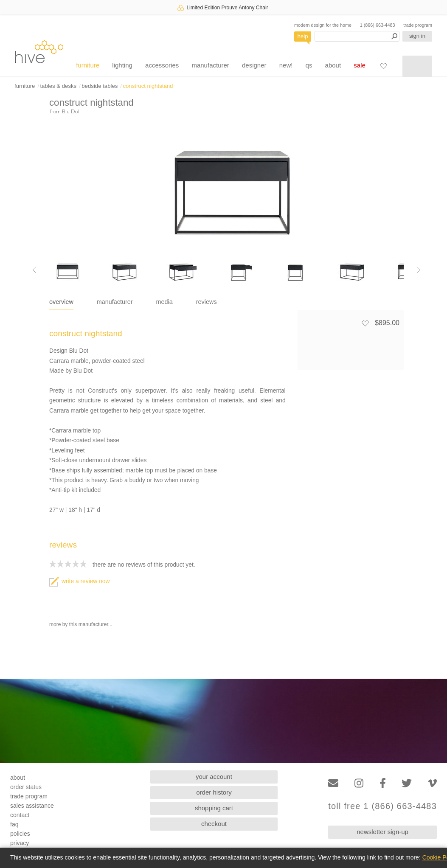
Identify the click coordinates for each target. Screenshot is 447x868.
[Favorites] (383, 66)
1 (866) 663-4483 (378, 25)
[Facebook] (383, 783)
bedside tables (100, 86)
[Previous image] (34, 270)
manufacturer (210, 65)
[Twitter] (407, 783)
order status (26, 787)
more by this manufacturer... (81, 624)
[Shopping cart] (417, 66)
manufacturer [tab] (115, 302)
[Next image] (419, 270)
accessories (162, 65)
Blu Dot (71, 111)
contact (20, 815)
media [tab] (164, 302)
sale (360, 65)
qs (309, 65)
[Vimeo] (432, 783)
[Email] (333, 783)
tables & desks (58, 86)
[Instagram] (359, 783)
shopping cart (214, 808)
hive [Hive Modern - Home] (39, 52)
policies (20, 834)
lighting (122, 65)
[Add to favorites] (365, 323)
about (333, 65)
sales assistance (32, 806)
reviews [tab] (207, 302)
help (303, 36)
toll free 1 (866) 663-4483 (382, 806)
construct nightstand (148, 86)
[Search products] (357, 36)
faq (14, 824)
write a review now (79, 581)
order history (214, 792)
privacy (20, 843)
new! (286, 65)
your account (214, 777)
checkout (214, 824)
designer (254, 65)
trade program (418, 25)
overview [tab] (61, 302)
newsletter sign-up (382, 832)
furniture (88, 65)
